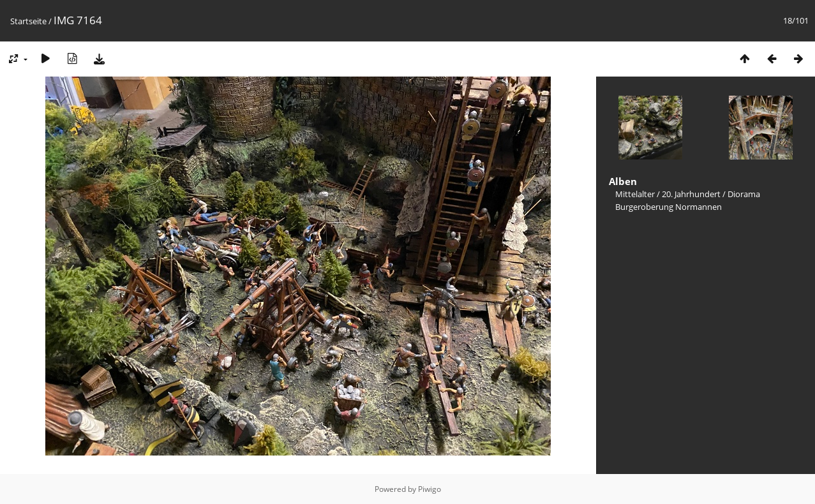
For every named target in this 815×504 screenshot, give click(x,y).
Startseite (28, 21)
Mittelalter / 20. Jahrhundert (668, 194)
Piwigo (430, 489)
